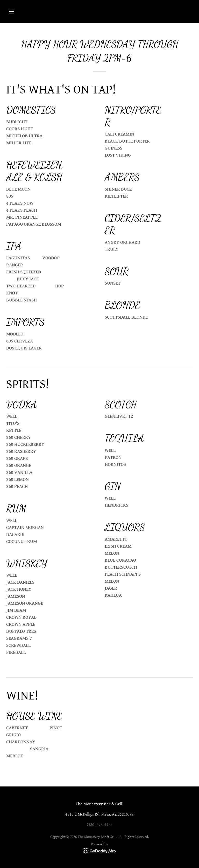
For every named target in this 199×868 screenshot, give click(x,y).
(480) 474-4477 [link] (100, 825)
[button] (20, 11)
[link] (100, 851)
